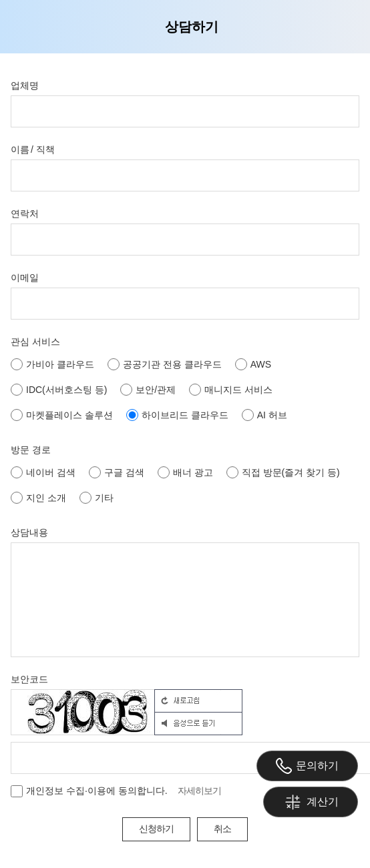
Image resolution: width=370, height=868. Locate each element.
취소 (222, 829)
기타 (97, 498)
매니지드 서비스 (231, 390)
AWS (253, 364)
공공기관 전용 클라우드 (165, 364)
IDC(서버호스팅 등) (59, 390)
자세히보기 (199, 791)
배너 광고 (185, 472)
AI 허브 (264, 415)
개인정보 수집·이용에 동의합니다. (89, 791)
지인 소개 (38, 498)
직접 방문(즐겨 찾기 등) (283, 472)
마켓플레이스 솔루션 (62, 415)
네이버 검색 (43, 472)
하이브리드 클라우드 (177, 415)
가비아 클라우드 (52, 364)
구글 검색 (117, 472)
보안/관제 (148, 390)
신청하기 (156, 829)
